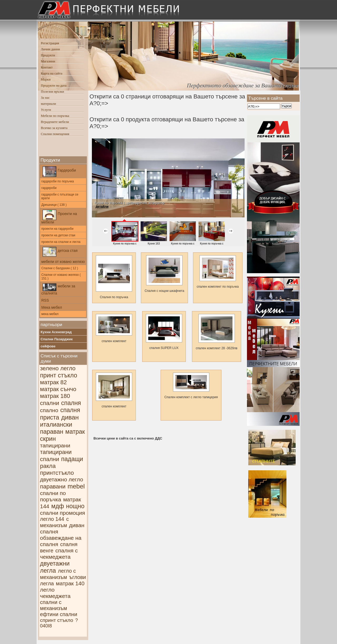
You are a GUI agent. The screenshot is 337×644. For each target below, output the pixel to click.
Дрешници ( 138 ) (54, 205)
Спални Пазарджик (57, 339)
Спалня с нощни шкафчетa (164, 274)
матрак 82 (53, 382)
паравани (53, 486)
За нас (45, 98)
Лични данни (50, 49)
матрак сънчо (58, 389)
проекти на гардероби (57, 229)
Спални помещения (55, 134)
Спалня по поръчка (114, 277)
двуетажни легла (55, 567)
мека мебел (50, 314)
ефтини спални (59, 614)
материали (48, 104)
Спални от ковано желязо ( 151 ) (61, 277)
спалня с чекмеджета (59, 554)
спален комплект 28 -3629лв (216, 332)
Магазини (48, 61)
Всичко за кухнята (54, 128)
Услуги (46, 110)
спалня (71, 403)
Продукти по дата (54, 85)
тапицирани (55, 445)
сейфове (48, 346)
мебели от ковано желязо (63, 262)
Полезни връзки (52, 91)
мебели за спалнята (58, 289)
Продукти (48, 55)
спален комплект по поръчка (218, 272)
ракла (48, 466)
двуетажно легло (62, 479)
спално (49, 410)
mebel (76, 486)
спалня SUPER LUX (164, 332)
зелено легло (58, 368)
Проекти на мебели (59, 217)
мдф (58, 506)
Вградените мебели (55, 122)
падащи (72, 459)
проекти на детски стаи (58, 235)
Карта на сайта (52, 73)
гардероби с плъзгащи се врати (60, 196)
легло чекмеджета (55, 593)
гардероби (49, 188)
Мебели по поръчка (55, 116)
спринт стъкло (57, 620)
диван (70, 417)
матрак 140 (70, 583)
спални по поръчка (53, 496)
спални (49, 403)
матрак (75, 432)
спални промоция (63, 513)
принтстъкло (57, 473)
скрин (48, 439)
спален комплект (114, 328)
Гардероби (59, 172)
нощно (75, 506)
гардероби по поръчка (58, 181)
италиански (56, 425)
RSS (45, 300)
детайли (102, 207)
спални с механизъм (54, 605)
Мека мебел (52, 307)
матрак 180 (55, 396)
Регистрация (50, 43)
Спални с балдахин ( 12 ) (60, 268)
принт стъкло (59, 375)
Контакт (47, 67)
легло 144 (52, 519)
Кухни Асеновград (56, 332)
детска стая (60, 252)
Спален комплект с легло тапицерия (191, 386)
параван (52, 432)
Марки (46, 79)
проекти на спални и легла (61, 242)
